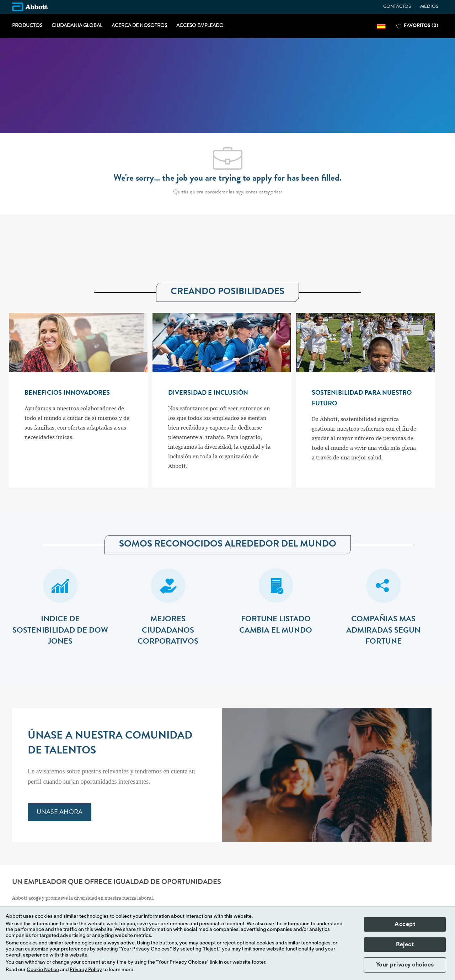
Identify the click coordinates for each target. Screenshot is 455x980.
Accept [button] (405, 924)
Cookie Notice (43, 970)
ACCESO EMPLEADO (200, 26)
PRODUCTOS (27, 26)
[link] (60, 812)
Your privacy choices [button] (405, 965)
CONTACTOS (397, 7)
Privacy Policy (86, 970)
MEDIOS (429, 7)
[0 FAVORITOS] (417, 26)
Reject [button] (405, 944)
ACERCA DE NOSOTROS (139, 26)
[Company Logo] (30, 7)
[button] (381, 26)
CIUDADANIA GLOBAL (77, 26)
